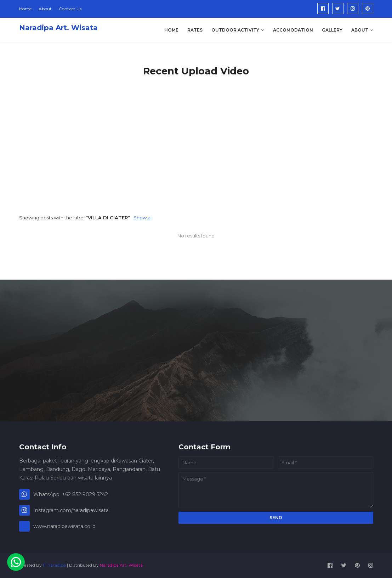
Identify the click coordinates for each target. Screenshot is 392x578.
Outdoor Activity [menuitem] (235, 30)
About (45, 9)
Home (25, 9)
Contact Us (70, 9)
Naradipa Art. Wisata (58, 28)
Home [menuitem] (171, 30)
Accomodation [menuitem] (293, 30)
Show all (143, 218)
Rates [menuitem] (195, 30)
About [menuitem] (360, 30)
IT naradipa (54, 565)
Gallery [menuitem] (332, 30)
